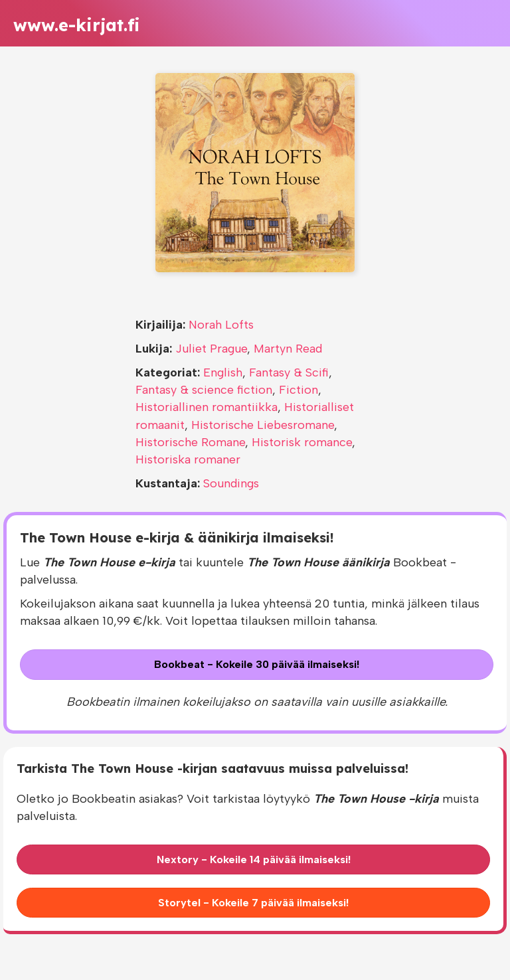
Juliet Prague (211, 349)
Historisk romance (302, 442)
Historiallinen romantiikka (207, 407)
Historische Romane (190, 442)
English (223, 372)
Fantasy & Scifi (289, 372)
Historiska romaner (188, 459)
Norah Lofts (221, 325)
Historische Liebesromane (263, 425)
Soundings (231, 483)
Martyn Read (288, 349)
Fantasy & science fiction (204, 390)
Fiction (298, 390)
